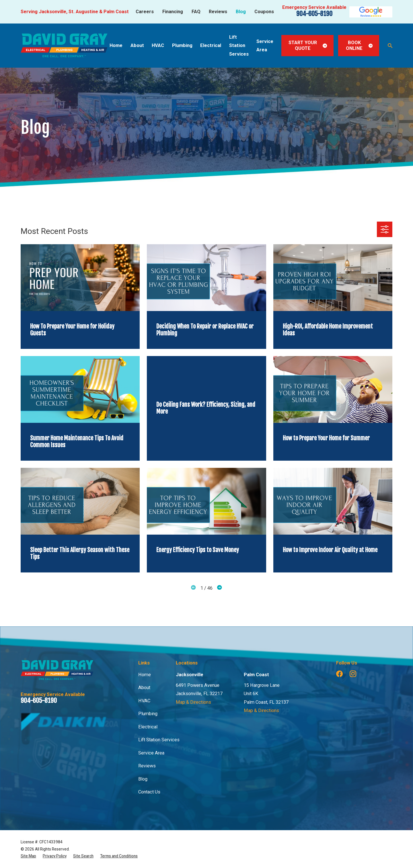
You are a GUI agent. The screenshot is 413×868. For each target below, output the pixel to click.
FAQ (196, 12)
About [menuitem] (137, 45)
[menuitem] (28, 856)
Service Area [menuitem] (265, 46)
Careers (145, 12)
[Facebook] (339, 674)
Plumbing (148, 714)
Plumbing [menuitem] (182, 45)
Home (145, 675)
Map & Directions (193, 702)
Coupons (264, 12)
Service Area (151, 753)
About (144, 688)
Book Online (359, 45)
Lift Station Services (159, 740)
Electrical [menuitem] (211, 45)
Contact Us (149, 792)
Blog (241, 12)
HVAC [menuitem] (158, 45)
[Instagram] (353, 674)
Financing (173, 12)
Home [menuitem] (116, 45)
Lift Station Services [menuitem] (239, 46)
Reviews (218, 12)
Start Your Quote (308, 45)
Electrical (148, 727)
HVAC (144, 701)
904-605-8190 (314, 14)
